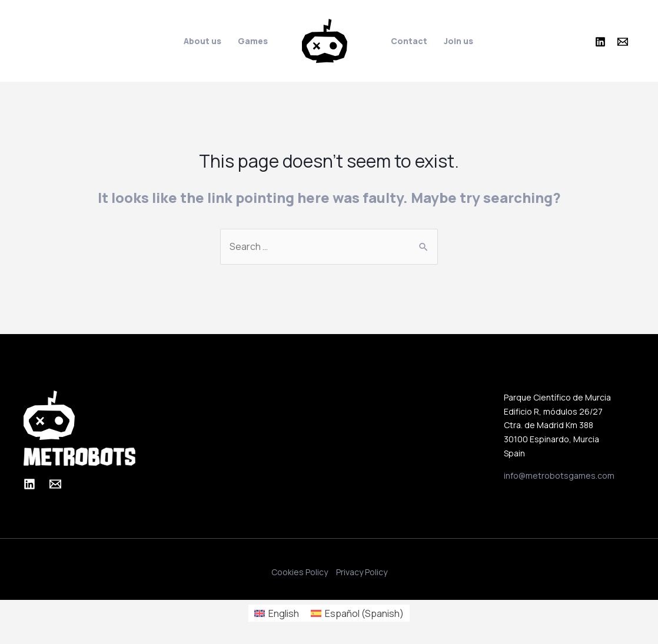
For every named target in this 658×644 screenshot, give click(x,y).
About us (202, 41)
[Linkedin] (600, 42)
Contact (409, 41)
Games (253, 41)
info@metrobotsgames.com (559, 476)
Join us (458, 41)
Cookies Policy (300, 572)
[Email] (623, 42)
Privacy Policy (362, 572)
